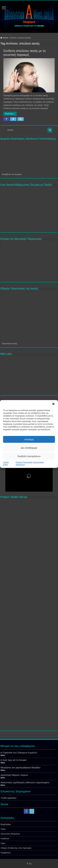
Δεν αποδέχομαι (29, 448)
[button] (53, 404)
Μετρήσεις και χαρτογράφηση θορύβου (21, 767)
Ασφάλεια (5, 839)
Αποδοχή (29, 439)
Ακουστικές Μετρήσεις (10, 834)
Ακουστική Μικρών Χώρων (14, 775)
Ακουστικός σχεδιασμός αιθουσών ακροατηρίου (25, 782)
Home (4, 38)
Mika (3, 755)
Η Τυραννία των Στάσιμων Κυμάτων (19, 753)
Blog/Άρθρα (6, 824)
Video (3, 829)
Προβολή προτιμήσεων (29, 456)
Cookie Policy (6, 463)
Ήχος (3, 843)
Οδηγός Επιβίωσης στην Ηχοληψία (16, 848)
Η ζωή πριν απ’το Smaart (14, 760)
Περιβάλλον (6, 853)
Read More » (10, 114)
